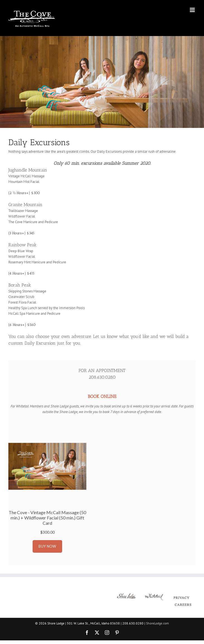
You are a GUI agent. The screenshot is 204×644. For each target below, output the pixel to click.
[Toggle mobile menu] (193, 10)
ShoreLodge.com (157, 623)
